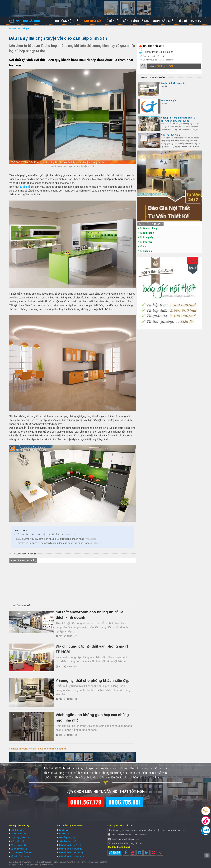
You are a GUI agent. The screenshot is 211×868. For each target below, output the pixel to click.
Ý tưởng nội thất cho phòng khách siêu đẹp (93, 681)
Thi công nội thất (67, 21)
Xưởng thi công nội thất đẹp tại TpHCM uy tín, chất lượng (178, 119)
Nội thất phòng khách (68, 841)
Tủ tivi (143, 247)
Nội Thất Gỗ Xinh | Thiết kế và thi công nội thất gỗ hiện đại (25, 21)
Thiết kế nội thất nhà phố (70, 845)
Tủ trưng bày (147, 237)
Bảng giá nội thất (18, 845)
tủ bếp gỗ (25, 187)
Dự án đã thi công (19, 849)
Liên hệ (183, 21)
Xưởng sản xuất (164, 21)
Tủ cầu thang (147, 233)
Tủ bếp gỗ (112, 21)
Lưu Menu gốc (169, 100)
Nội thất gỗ (92, 21)
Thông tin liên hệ (18, 834)
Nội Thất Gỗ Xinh (171, 135)
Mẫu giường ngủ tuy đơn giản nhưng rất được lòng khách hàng (50, 539)
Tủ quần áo (146, 251)
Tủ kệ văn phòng (149, 228)
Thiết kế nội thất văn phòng (71, 853)
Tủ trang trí (146, 242)
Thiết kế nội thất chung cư (70, 849)
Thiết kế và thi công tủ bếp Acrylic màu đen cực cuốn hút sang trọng (53, 543)
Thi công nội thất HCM (21, 853)
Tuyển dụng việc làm (20, 838)
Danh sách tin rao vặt (173, 83)
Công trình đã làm (136, 21)
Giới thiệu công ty (19, 830)
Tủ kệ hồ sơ (64, 834)
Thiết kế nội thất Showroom (71, 856)
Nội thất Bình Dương (20, 856)
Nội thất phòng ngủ (67, 838)
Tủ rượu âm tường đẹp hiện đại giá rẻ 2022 (40, 535)
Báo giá (196, 21)
